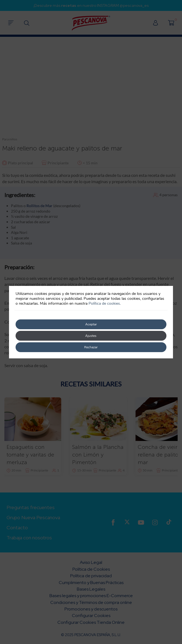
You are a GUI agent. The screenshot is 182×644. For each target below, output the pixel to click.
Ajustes (91, 336)
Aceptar (91, 324)
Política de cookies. (105, 303)
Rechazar (91, 347)
